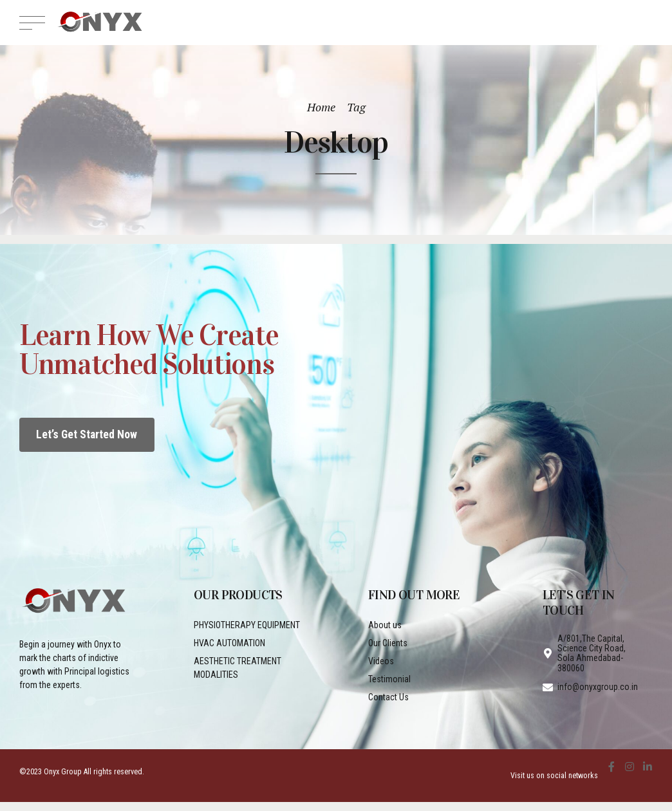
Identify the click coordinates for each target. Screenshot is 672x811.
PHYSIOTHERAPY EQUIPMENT (247, 625)
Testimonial (389, 679)
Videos (381, 661)
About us (385, 625)
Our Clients (388, 643)
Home (321, 107)
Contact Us (388, 697)
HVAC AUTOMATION (229, 643)
